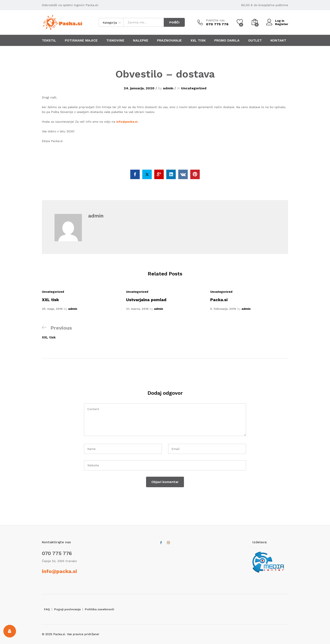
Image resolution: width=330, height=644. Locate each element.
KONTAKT (278, 40)
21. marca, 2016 (137, 309)
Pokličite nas (215, 20)
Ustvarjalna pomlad (146, 300)
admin (168, 88)
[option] (81, 300)
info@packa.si (127, 122)
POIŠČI (174, 22)
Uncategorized (194, 88)
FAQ (47, 609)
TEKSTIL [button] (49, 40)
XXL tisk (50, 300)
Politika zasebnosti (99, 609)
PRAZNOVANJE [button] (169, 40)
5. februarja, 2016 (223, 309)
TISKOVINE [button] (115, 40)
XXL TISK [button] (198, 40)
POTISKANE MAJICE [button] (81, 40)
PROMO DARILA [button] (227, 40)
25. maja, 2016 (52, 309)
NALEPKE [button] (141, 40)
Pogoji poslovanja (67, 609)
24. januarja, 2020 (139, 88)
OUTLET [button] (255, 40)
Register (282, 24)
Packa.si (219, 300)
